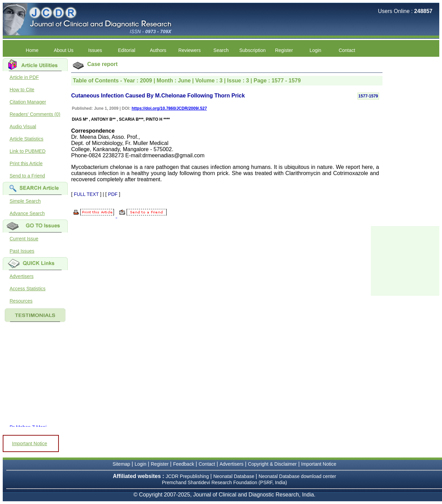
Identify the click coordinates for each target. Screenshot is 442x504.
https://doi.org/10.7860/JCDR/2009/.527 (169, 108)
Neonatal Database (234, 476)
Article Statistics (27, 139)
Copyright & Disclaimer (272, 464)
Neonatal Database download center (297, 476)
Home (32, 50)
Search (221, 50)
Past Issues (22, 251)
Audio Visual (23, 127)
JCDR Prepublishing (187, 476)
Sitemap (121, 464)
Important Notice (30, 443)
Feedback (184, 464)
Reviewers (189, 50)
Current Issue (24, 239)
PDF (113, 194)
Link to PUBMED (28, 151)
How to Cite (22, 90)
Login (315, 50)
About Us (64, 50)
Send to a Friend (27, 176)
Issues (95, 50)
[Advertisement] (405, 260)
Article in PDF (24, 77)
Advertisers (22, 276)
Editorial (127, 50)
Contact (347, 50)
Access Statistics (28, 289)
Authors (158, 50)
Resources (21, 301)
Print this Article (26, 163)
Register (284, 50)
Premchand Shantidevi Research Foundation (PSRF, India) (224, 482)
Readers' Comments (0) (35, 114)
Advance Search (27, 213)
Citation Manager (28, 102)
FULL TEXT (86, 194)
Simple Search (25, 201)
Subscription (252, 50)
